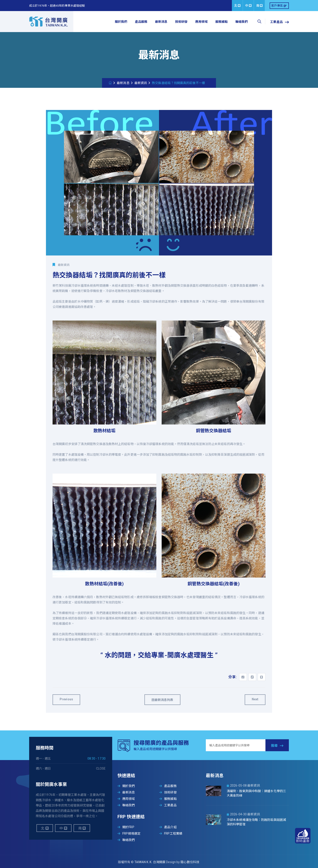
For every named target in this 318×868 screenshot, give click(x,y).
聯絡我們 (242, 22)
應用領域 (201, 22)
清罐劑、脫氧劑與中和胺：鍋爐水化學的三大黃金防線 (256, 793)
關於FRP (126, 827)
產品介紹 (168, 827)
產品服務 (141, 22)
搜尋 (277, 746)
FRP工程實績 (171, 833)
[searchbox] (259, 22)
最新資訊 (141, 83)
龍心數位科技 (190, 862)
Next (255, 699)
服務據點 (221, 22)
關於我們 (121, 22)
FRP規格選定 (129, 833)
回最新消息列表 (162, 700)
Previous (66, 699)
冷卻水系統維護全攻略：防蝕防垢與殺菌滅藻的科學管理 (256, 822)
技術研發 (181, 22)
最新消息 (161, 22)
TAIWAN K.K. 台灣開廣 (150, 862)
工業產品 (279, 22)
